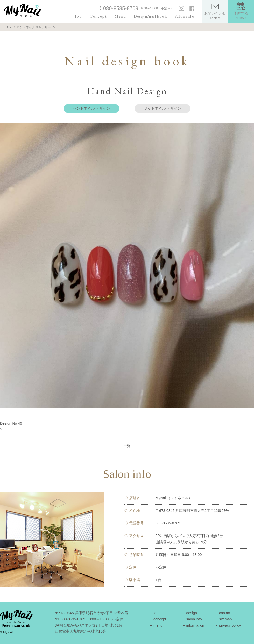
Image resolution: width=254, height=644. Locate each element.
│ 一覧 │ (127, 446)
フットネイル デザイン (163, 108)
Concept (98, 16)
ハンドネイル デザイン (91, 108)
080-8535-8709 (121, 8)
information (195, 625)
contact (225, 613)
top (156, 613)
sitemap (225, 619)
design (192, 613)
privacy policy (230, 625)
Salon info (185, 16)
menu (158, 625)
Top (78, 16)
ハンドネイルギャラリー (34, 27)
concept (160, 619)
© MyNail (6, 632)
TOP (8, 27)
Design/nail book (150, 16)
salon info (194, 619)
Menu (120, 16)
